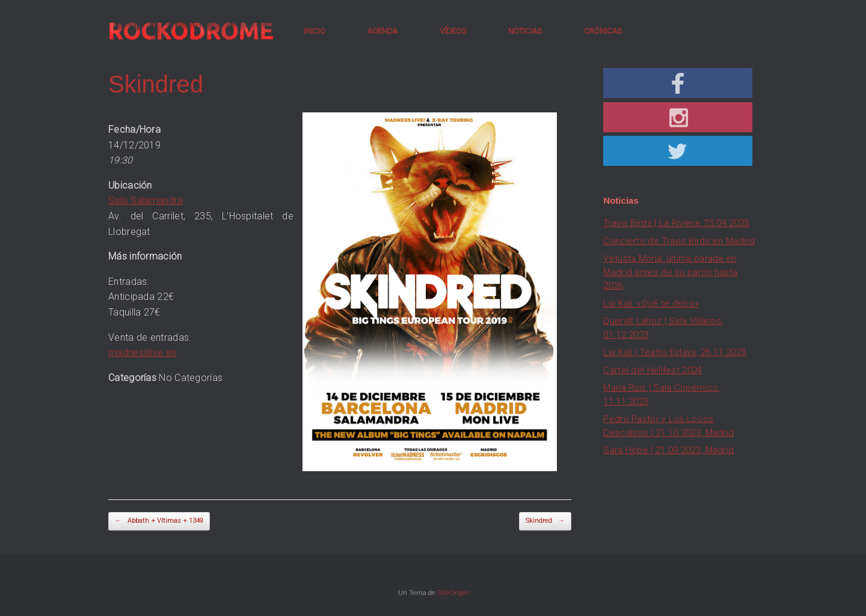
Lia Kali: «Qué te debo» (651, 303)
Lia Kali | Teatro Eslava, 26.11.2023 (674, 352)
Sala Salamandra (146, 200)
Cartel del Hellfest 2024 (653, 370)
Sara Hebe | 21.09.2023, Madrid (668, 450)
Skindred (545, 521)
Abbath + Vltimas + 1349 (159, 521)
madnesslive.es (142, 352)
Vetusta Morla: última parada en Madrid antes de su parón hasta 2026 (670, 272)
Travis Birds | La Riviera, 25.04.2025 (676, 223)
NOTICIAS (525, 31)
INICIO (315, 31)
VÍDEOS (453, 31)
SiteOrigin (453, 593)
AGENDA (382, 31)
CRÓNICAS (603, 31)
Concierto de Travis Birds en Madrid (679, 241)
